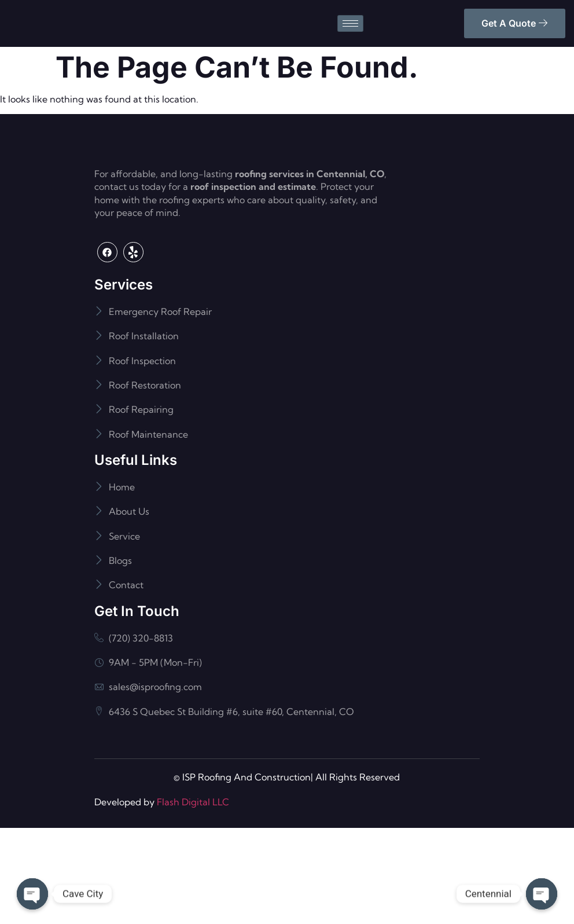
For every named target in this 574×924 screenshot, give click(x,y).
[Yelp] (133, 348)
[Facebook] (107, 348)
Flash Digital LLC (193, 897)
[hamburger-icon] (350, 40)
